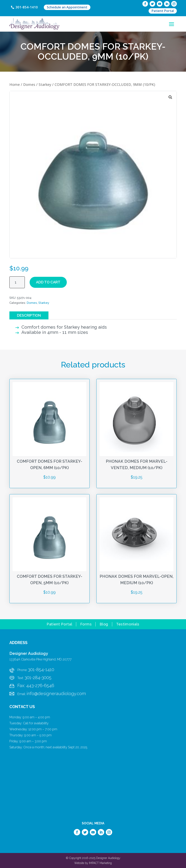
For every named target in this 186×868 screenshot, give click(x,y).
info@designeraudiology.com (56, 693)
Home (15, 84)
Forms (86, 625)
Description (29, 315)
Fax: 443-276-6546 (36, 685)
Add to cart (48, 282)
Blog (104, 625)
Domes (29, 84)
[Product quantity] (17, 282)
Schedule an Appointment (67, 7)
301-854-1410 (27, 7)
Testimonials (128, 625)
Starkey (45, 84)
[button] (170, 97)
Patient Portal (163, 11)
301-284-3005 (38, 677)
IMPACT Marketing (100, 863)
